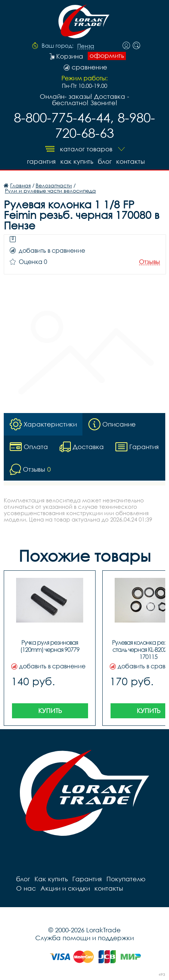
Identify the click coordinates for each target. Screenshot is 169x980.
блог (105, 161)
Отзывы (150, 262)
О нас (26, 888)
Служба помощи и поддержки (84, 938)
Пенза (86, 46)
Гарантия (41, 161)
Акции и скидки (65, 888)
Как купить (77, 161)
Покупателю (126, 879)
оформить (107, 56)
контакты (130, 161)
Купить (50, 711)
